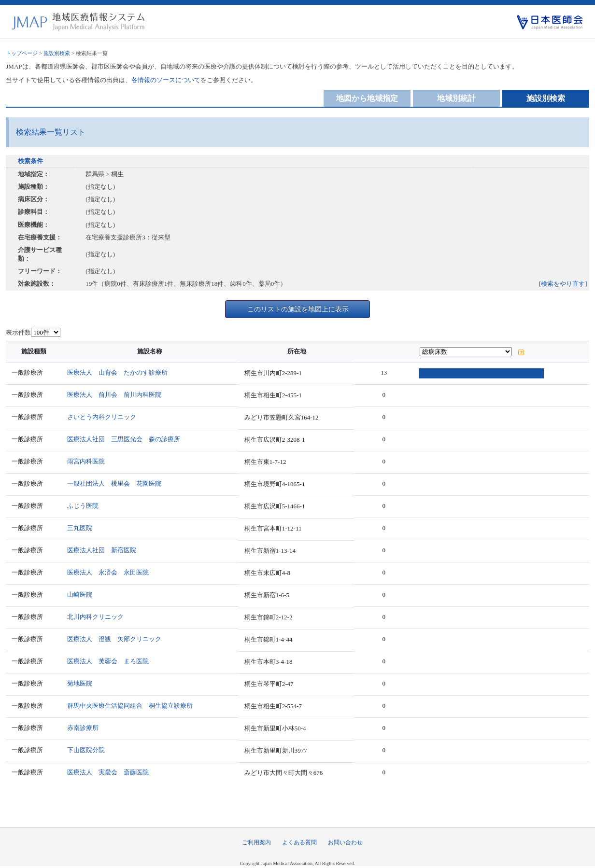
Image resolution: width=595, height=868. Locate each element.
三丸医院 (82, 528)
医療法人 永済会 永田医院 (110, 572)
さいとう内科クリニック (104, 417)
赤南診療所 (85, 728)
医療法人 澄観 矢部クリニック (116, 639)
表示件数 (18, 332)
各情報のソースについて (166, 80)
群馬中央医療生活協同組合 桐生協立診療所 (132, 706)
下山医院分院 (88, 750)
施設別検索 (57, 53)
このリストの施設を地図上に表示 (298, 309)
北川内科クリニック (97, 617)
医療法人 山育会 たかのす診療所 (119, 372)
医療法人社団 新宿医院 (104, 550)
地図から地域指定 (367, 98)
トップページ (22, 53)
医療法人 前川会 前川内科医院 (116, 395)
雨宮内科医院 (88, 461)
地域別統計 (456, 98)
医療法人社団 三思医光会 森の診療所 (126, 439)
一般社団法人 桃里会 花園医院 (116, 483)
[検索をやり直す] (563, 284)
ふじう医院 (85, 506)
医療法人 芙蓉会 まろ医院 (110, 661)
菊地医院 (82, 683)
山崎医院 (82, 595)
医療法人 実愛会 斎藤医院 (110, 772)
